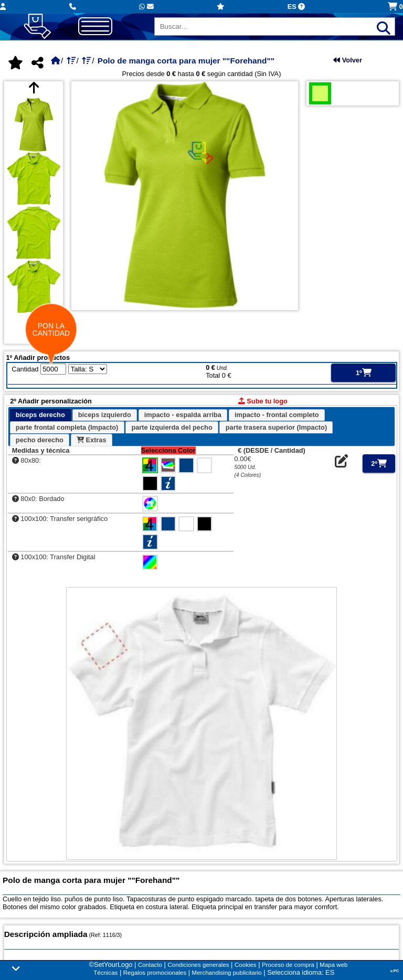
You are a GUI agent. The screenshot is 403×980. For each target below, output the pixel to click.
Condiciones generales (198, 965)
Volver (348, 60)
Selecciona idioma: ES (301, 972)
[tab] (40, 416)
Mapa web (333, 965)
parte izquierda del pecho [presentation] (172, 427)
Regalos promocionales (155, 973)
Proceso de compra (288, 965)
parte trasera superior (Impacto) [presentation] (276, 427)
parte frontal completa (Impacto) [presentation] (67, 427)
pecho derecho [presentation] (40, 440)
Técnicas (105, 973)
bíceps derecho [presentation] (40, 415)
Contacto (150, 965)
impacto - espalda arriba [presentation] (183, 415)
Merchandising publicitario (227, 973)
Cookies (246, 965)
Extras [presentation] (92, 440)
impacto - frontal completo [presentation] (277, 415)
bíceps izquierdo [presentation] (105, 415)
